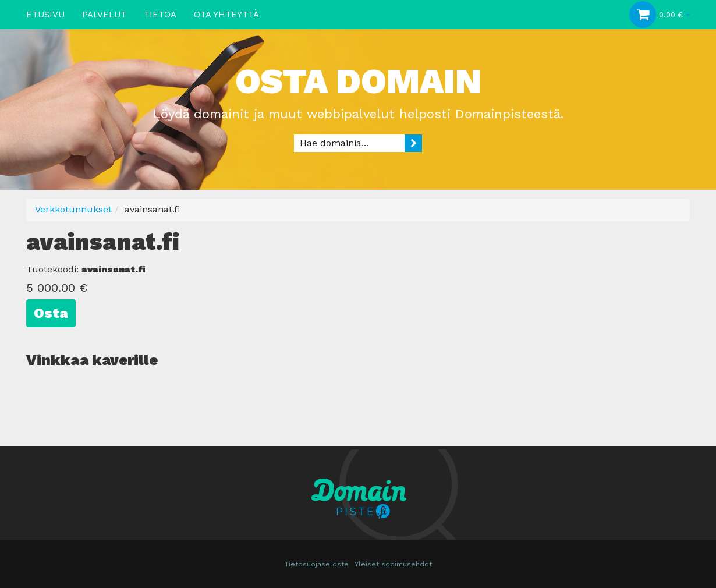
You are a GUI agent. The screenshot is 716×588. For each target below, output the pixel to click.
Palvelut (104, 15)
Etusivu (45, 15)
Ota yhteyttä (226, 15)
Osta (51, 313)
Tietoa (160, 15)
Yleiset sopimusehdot (393, 564)
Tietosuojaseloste (317, 564)
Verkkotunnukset (73, 209)
